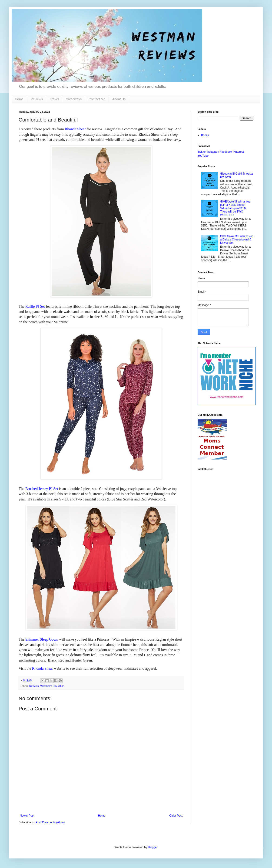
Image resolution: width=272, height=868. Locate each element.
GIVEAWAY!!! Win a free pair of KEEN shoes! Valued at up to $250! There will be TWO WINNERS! (235, 208)
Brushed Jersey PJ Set (42, 489)
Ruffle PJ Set (35, 306)
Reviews (37, 99)
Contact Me (97, 99)
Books (205, 135)
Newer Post (27, 816)
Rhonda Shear (75, 129)
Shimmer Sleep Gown (42, 639)
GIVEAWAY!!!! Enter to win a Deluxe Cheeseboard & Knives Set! (237, 240)
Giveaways (74, 99)
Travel (54, 99)
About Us (119, 99)
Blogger (153, 847)
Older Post (176, 816)
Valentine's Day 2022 (52, 686)
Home (19, 99)
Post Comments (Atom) (50, 822)
